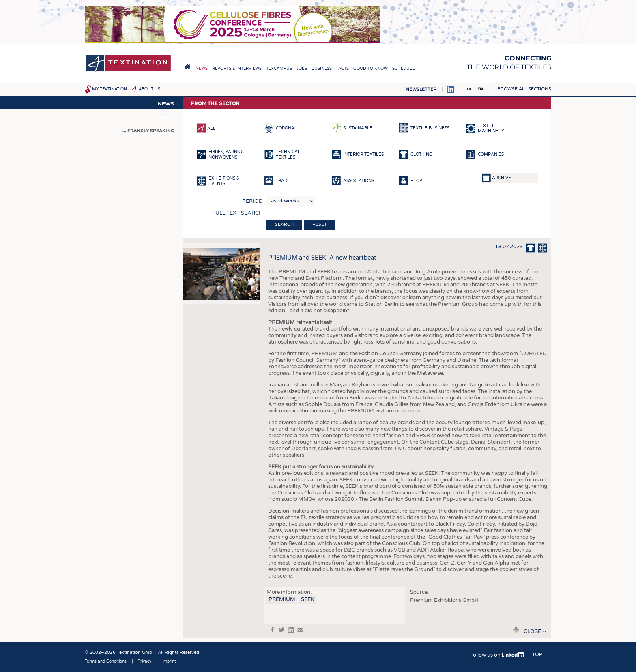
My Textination (110, 89)
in (291, 630)
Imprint (169, 661)
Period (252, 201)
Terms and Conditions (106, 661)
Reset (320, 224)
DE (469, 89)
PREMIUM (282, 599)
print (516, 630)
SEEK (308, 599)
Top (537, 655)
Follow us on (497, 655)
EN (480, 89)
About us (149, 89)
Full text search (237, 213)
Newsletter (421, 89)
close (532, 631)
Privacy (144, 661)
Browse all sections (524, 89)
